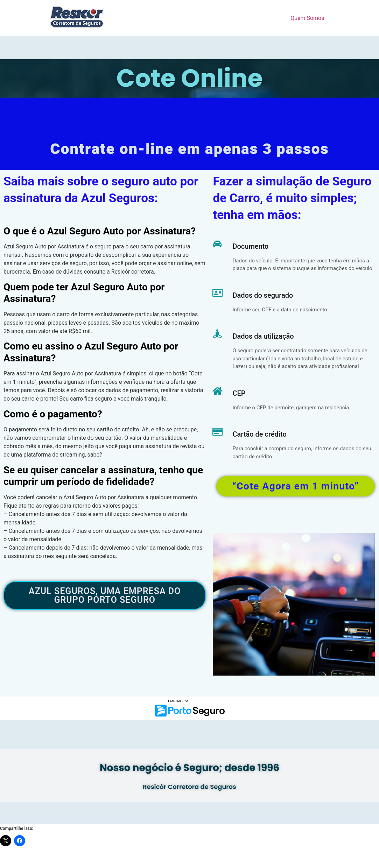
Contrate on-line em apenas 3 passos (189, 149)
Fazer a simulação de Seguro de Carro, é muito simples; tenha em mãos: (292, 198)
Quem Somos (307, 18)
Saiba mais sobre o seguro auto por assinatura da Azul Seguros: (101, 190)
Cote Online (189, 78)
